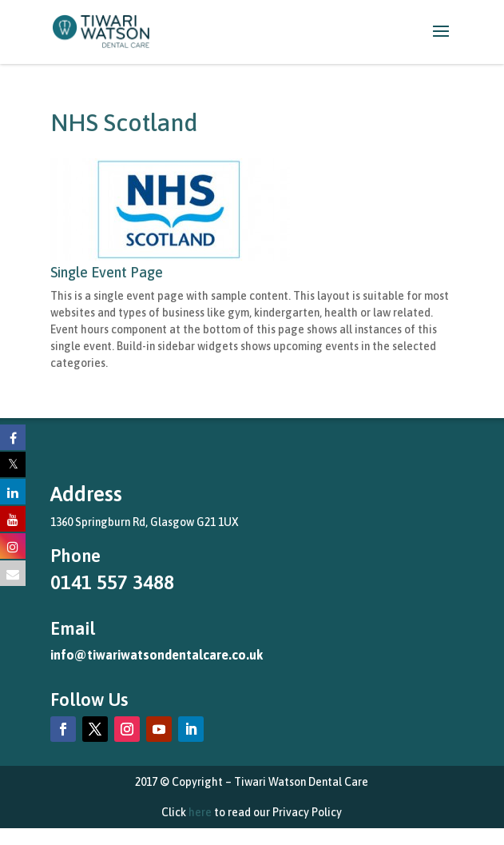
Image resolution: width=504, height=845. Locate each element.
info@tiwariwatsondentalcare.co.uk (157, 655)
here (200, 812)
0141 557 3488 (112, 582)
